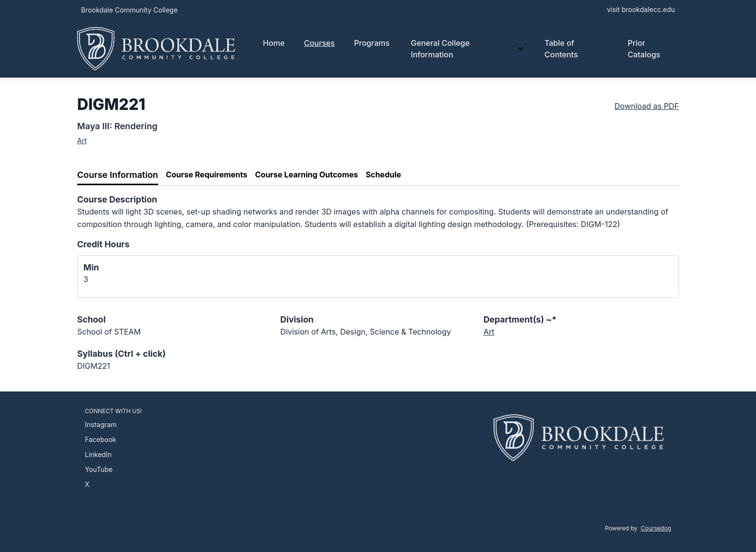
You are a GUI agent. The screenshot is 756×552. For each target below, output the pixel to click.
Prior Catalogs (644, 49)
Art (82, 141)
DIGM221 (94, 366)
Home (274, 43)
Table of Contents (561, 49)
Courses (319, 43)
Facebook (101, 439)
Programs (372, 43)
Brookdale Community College (129, 10)
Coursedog (656, 528)
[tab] (118, 175)
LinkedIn (98, 454)
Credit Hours (103, 244)
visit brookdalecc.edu (641, 9)
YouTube (99, 469)
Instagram (101, 424)
